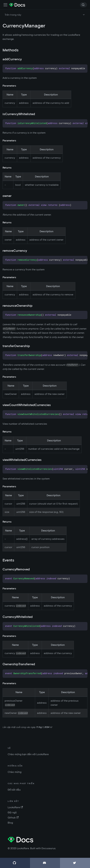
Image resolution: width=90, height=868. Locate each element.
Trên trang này (13, 15)
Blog (10, 823)
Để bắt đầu (14, 790)
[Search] (83, 5)
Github (13, 818)
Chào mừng (15, 772)
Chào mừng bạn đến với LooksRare (28, 754)
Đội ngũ (12, 812)
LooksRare (15, 807)
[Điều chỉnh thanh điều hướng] (5, 5)
